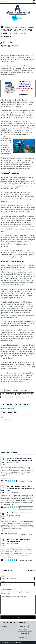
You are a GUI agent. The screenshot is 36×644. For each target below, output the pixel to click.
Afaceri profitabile (15, 27)
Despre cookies (23, 634)
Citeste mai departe (7, 478)
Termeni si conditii (24, 637)
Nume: (2, 576)
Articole (7, 27)
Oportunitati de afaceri (25, 481)
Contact (21, 630)
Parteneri (29, 630)
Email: (2, 582)
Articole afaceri (23, 626)
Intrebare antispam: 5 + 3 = (8, 590)
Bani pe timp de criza (7, 626)
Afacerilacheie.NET (2, 26)
